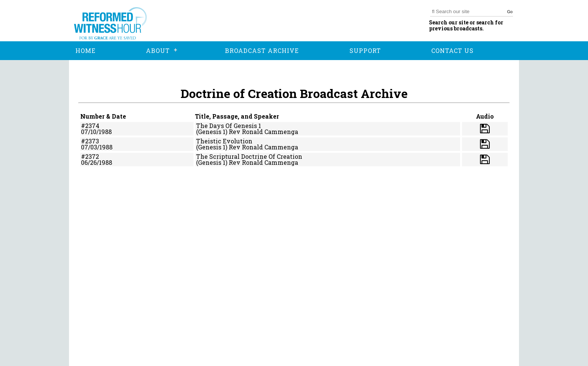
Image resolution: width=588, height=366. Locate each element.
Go (510, 12)
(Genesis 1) (212, 132)
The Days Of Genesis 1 (229, 126)
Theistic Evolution (224, 141)
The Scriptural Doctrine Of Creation (249, 156)
